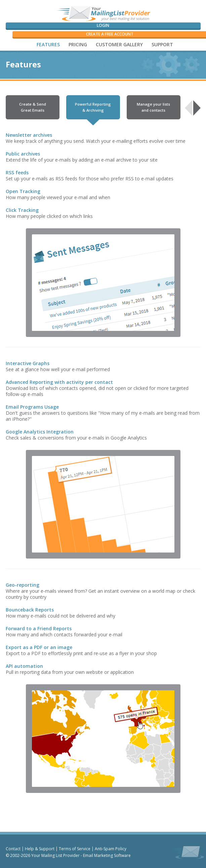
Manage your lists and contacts (153, 107)
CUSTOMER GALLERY (119, 44)
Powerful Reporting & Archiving (93, 107)
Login (103, 25)
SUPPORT (162, 44)
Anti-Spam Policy (111, 849)
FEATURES (48, 44)
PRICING (78, 44)
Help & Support (40, 849)
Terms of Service (75, 849)
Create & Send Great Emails (33, 107)
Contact (13, 849)
